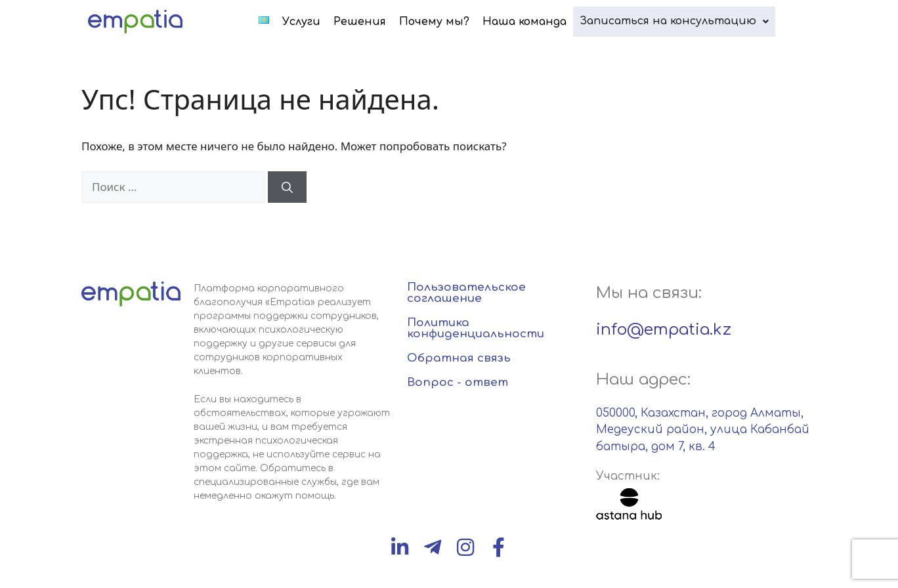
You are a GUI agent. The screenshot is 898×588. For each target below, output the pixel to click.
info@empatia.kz (664, 330)
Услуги (314, 22)
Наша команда (538, 22)
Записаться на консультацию (681, 21)
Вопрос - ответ (458, 382)
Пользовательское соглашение (466, 293)
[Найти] (287, 187)
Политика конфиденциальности (476, 328)
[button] (681, 21)
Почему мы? (447, 22)
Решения (373, 22)
